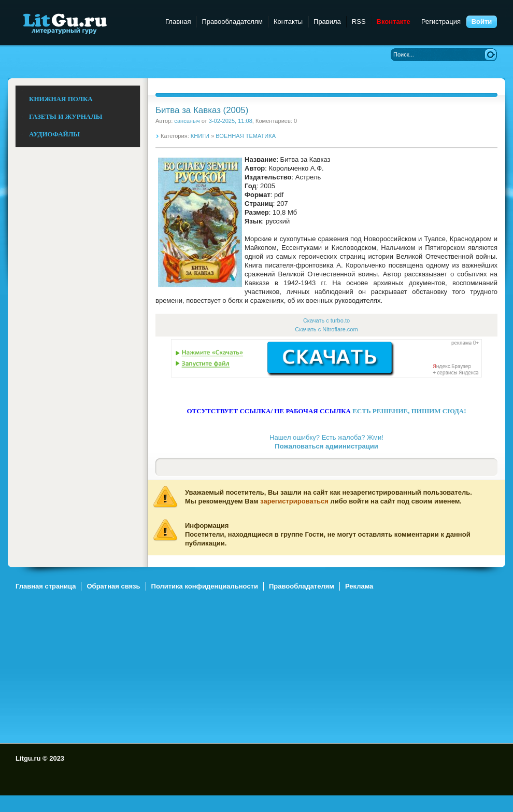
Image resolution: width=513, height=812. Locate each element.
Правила (327, 22)
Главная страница (46, 586)
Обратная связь (113, 586)
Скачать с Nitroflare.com (326, 329)
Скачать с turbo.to (326, 320)
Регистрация (441, 22)
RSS (359, 22)
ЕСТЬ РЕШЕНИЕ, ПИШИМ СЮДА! (409, 411)
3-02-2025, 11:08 (231, 121)
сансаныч (187, 121)
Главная (178, 22)
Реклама (359, 586)
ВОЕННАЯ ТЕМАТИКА (246, 136)
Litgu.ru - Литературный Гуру (84, 23)
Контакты (288, 22)
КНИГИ (200, 136)
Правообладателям (232, 22)
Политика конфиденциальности (205, 586)
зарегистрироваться (294, 501)
